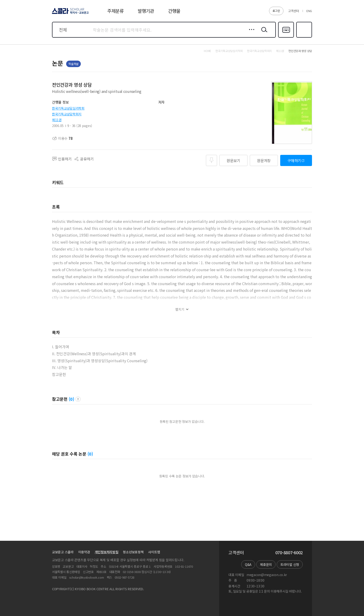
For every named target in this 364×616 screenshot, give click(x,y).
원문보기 (233, 160)
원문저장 (264, 160)
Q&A (248, 564)
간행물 (174, 11)
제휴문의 (266, 564)
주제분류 (115, 11)
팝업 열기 (78, 399)
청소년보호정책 (133, 552)
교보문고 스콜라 (63, 552)
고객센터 (294, 11)
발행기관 (146, 11)
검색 (263, 33)
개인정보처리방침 (107, 552)
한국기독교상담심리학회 (68, 108)
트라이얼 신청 (290, 564)
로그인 (276, 11)
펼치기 (180, 309)
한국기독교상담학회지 (67, 114)
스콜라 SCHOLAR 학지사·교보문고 (70, 14)
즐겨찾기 (304, 37)
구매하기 (294, 160)
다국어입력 (286, 37)
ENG (309, 11)
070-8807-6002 (289, 553)
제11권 (57, 120)
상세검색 (250, 33)
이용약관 (84, 552)
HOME (208, 51)
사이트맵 (154, 552)
